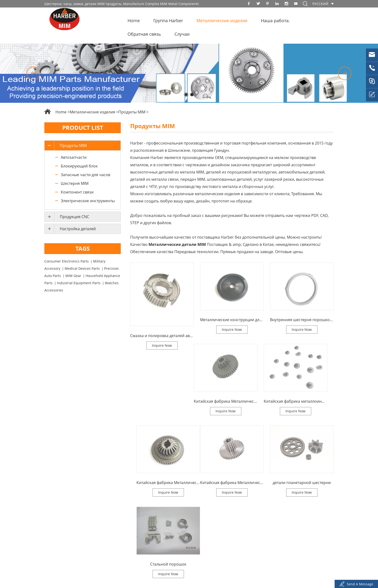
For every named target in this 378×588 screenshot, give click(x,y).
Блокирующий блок (79, 166)
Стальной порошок (168, 564)
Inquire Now (162, 345)
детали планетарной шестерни (302, 483)
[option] (189, 73)
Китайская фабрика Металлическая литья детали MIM (168, 483)
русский (320, 4)
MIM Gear (73, 276)
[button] (33, 73)
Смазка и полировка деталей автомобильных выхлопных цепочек (162, 336)
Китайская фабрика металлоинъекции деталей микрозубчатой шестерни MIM (296, 401)
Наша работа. (275, 21)
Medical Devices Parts (82, 268)
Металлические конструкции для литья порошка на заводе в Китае (232, 320)
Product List (83, 128)
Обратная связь (144, 34)
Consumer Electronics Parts (67, 261)
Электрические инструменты (88, 201)
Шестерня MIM (75, 183)
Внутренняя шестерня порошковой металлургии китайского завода (302, 320)
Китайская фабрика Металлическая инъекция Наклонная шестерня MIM (226, 401)
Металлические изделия (222, 21)
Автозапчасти (74, 157)
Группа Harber (168, 21)
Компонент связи (77, 192)
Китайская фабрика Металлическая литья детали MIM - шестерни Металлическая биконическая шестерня (232, 483)
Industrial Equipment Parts (79, 283)
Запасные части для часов (85, 175)
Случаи (182, 34)
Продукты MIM (132, 112)
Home (134, 21)
